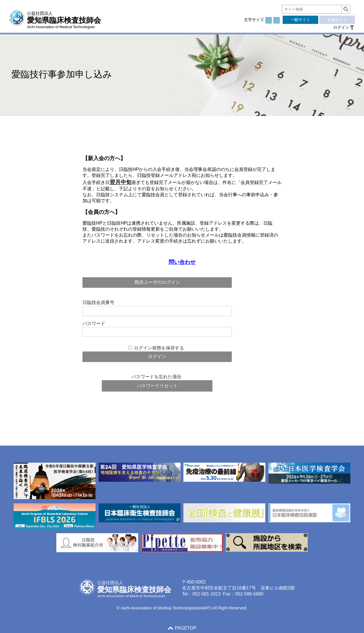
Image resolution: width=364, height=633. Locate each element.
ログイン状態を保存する (159, 348)
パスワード (94, 323)
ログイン (341, 27)
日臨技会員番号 (98, 302)
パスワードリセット (157, 386)
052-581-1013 (206, 594)
